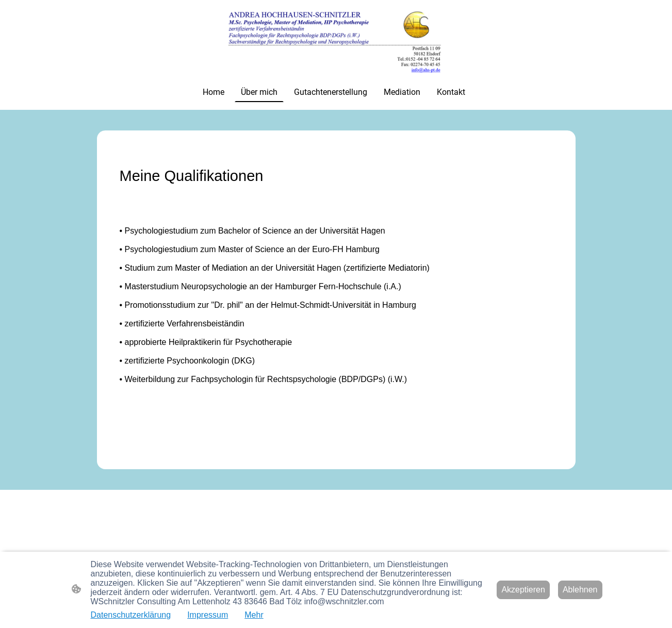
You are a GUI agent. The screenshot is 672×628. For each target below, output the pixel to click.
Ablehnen (580, 590)
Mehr (254, 615)
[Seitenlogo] (336, 41)
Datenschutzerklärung (131, 615)
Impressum (208, 615)
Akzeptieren (523, 590)
